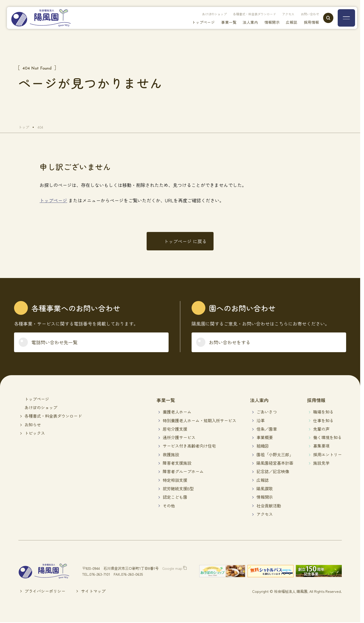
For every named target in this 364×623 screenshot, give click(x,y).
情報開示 (267, 23)
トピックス (35, 433)
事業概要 (265, 437)
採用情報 (309, 23)
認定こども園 (175, 497)
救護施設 (171, 454)
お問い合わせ (307, 14)
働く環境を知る (327, 437)
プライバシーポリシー (45, 591)
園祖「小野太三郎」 (275, 454)
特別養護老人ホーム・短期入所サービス (199, 420)
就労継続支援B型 (178, 488)
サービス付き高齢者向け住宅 (189, 446)
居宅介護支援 (175, 429)
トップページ (193, 23)
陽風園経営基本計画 (275, 463)
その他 (169, 506)
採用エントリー (327, 454)
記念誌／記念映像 (273, 471)
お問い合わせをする (230, 342)
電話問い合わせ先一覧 (54, 342)
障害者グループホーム (183, 471)
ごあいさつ (267, 412)
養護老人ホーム (177, 412)
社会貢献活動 (269, 506)
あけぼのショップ (197, 14)
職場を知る (323, 412)
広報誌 (288, 23)
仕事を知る (323, 420)
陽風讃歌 (265, 488)
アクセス (282, 14)
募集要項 (321, 446)
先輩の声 (321, 429)
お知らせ (33, 425)
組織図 (263, 446)
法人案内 (244, 23)
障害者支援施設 (177, 463)
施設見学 (321, 463)
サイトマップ (93, 591)
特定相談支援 (175, 480)
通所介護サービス (179, 437)
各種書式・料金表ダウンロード (243, 14)
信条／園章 (267, 429)
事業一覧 (220, 23)
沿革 (261, 420)
